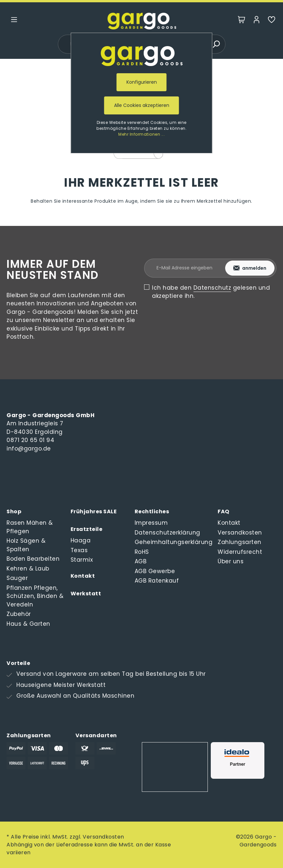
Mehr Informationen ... (141, 134)
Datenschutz (212, 288)
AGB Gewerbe (155, 571)
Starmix (82, 560)
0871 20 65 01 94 (30, 440)
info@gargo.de (29, 449)
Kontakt (83, 576)
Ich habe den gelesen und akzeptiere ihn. (211, 292)
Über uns (231, 561)
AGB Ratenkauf (157, 581)
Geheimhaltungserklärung (174, 542)
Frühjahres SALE (94, 511)
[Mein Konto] (257, 21)
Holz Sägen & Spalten (26, 545)
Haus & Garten (28, 624)
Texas (79, 550)
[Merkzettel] (272, 21)
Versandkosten (240, 533)
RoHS (142, 552)
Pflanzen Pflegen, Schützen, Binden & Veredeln (35, 596)
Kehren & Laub (28, 569)
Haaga (81, 540)
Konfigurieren (142, 82)
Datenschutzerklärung (167, 533)
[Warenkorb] (241, 21)
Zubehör (19, 614)
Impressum (151, 523)
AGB (141, 561)
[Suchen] (216, 44)
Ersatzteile (87, 529)
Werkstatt (86, 594)
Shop (14, 511)
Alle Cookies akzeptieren (142, 105)
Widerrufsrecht (240, 552)
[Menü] (14, 21)
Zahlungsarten (240, 542)
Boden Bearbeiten (33, 559)
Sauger (17, 578)
